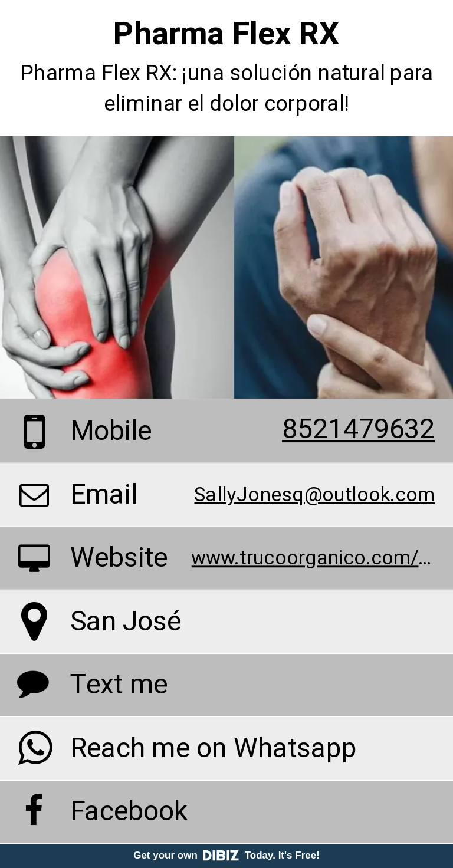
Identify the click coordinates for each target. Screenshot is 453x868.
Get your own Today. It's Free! (226, 855)
